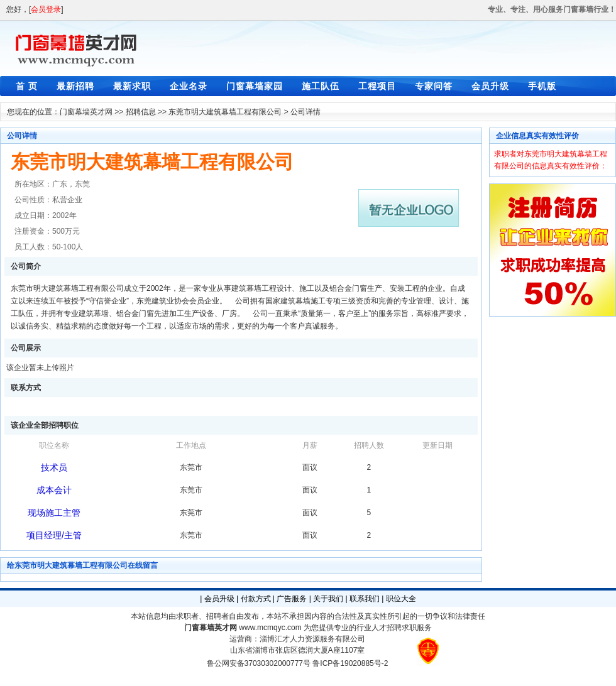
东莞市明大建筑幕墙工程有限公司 (225, 112)
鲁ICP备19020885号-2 (350, 663)
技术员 (54, 467)
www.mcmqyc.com (270, 628)
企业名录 (189, 86)
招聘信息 (141, 112)
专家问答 (434, 86)
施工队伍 (321, 86)
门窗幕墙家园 (255, 86)
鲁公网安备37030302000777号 (259, 663)
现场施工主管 (54, 513)
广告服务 (292, 599)
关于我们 (328, 599)
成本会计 (54, 490)
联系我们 (365, 599)
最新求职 (132, 86)
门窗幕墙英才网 (86, 112)
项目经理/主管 (54, 535)
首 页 (27, 86)
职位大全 (401, 599)
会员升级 (490, 86)
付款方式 (256, 599)
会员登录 (46, 9)
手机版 (542, 86)
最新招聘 (75, 86)
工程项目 (377, 86)
